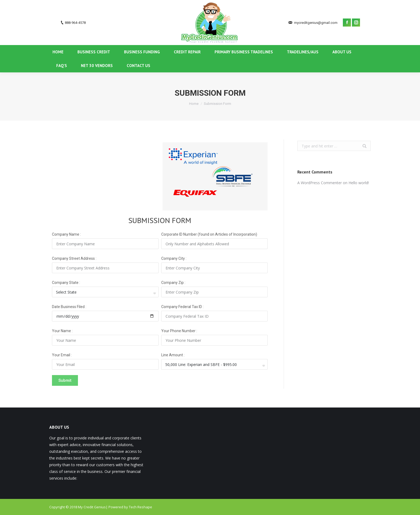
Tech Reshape (140, 507)
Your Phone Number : (179, 331)
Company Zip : (173, 283)
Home (194, 104)
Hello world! (359, 183)
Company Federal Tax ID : (182, 307)
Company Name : (66, 234)
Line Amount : (173, 355)
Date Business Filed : (69, 307)
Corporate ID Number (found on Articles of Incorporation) (209, 234)
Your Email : (62, 355)
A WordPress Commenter (320, 183)
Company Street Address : (74, 258)
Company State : (66, 283)
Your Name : (62, 331)
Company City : (174, 258)
